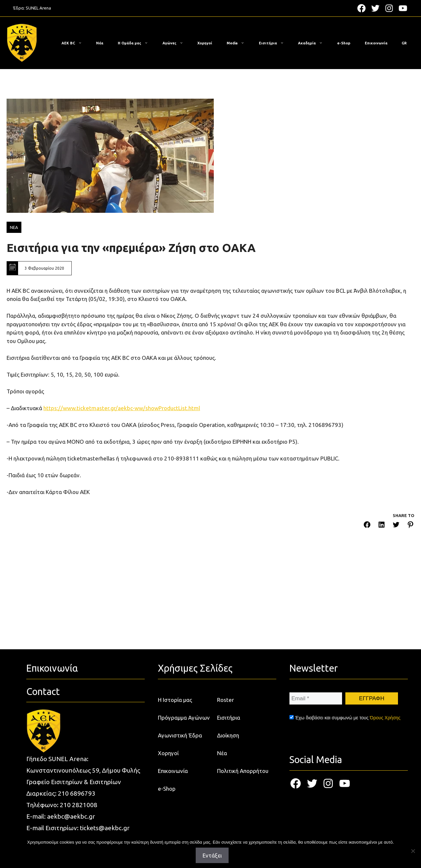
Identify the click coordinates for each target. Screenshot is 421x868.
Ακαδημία (314, 43)
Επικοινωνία (376, 43)
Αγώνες (176, 43)
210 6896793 (77, 793)
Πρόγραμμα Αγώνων (184, 718)
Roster (225, 700)
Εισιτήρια (275, 43)
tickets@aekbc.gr (105, 828)
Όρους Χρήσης (385, 718)
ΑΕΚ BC (75, 43)
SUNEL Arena (38, 8)
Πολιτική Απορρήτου (243, 771)
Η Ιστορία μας (175, 700)
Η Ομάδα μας (136, 43)
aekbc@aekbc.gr (71, 816)
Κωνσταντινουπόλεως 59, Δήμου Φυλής (83, 770)
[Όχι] (413, 851)
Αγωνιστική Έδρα (180, 735)
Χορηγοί (205, 43)
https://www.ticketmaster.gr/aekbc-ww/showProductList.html (122, 408)
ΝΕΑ (14, 227)
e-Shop (344, 43)
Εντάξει (212, 855)
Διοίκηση (228, 735)
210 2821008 (79, 805)
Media (239, 43)
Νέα (100, 43)
